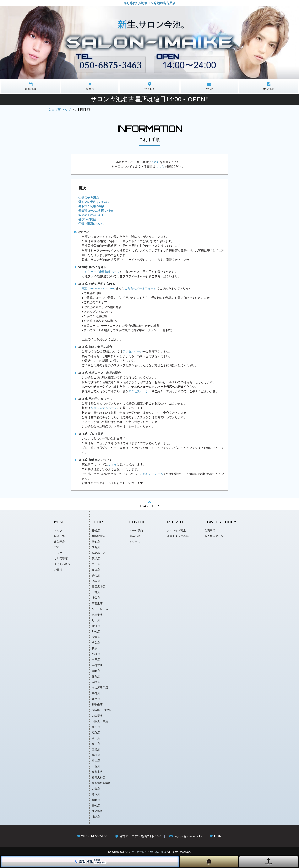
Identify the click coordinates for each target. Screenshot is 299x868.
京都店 (96, 693)
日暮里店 (97, 603)
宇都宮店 (97, 665)
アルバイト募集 (176, 530)
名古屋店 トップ (60, 109)
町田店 (96, 620)
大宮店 (96, 637)
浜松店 (96, 682)
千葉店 (96, 643)
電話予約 (135, 536)
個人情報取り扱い (215, 536)
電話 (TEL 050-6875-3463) (98, 288)
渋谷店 (96, 581)
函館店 (96, 542)
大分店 (96, 789)
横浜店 (96, 626)
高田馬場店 (99, 587)
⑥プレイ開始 (87, 219)
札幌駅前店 (99, 536)
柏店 (94, 648)
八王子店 (97, 615)
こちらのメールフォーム (141, 288)
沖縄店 (96, 817)
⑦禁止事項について (92, 224)
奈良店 (96, 699)
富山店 (96, 564)
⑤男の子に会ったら (92, 215)
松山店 (96, 761)
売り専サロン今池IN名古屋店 (149, 852)
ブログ (58, 547)
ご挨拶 (58, 570)
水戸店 (96, 660)
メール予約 (136, 530)
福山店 (96, 744)
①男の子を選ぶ (89, 198)
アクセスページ (133, 351)
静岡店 (96, 676)
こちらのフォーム (152, 474)
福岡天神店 (99, 777)
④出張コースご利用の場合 (96, 211)
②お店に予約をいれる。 (94, 202)
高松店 (96, 755)
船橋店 (96, 654)
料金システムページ (104, 408)
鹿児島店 (97, 811)
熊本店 (96, 794)
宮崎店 (96, 806)
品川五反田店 (100, 609)
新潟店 (96, 559)
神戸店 (96, 727)
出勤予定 (60, 542)
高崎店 (96, 671)
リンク (58, 553)
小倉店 (96, 766)
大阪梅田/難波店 (102, 710)
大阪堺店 (97, 716)
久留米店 (97, 772)
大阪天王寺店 (100, 721)
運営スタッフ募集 (178, 536)
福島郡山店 (99, 553)
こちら (155, 162)
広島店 (96, 749)
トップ (58, 530)
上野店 (96, 592)
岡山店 (96, 738)
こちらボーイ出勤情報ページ (101, 272)
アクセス (135, 542)
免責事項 (210, 530)
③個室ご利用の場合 (92, 206)
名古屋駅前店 (100, 688)
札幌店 (96, 530)
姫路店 (96, 733)
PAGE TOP (149, 504)
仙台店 (96, 547)
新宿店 (96, 575)
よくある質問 (62, 564)
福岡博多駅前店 (101, 783)
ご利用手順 (61, 559)
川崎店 (96, 632)
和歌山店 (97, 704)
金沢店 (96, 570)
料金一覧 (60, 536)
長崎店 (96, 800)
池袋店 (96, 598)
